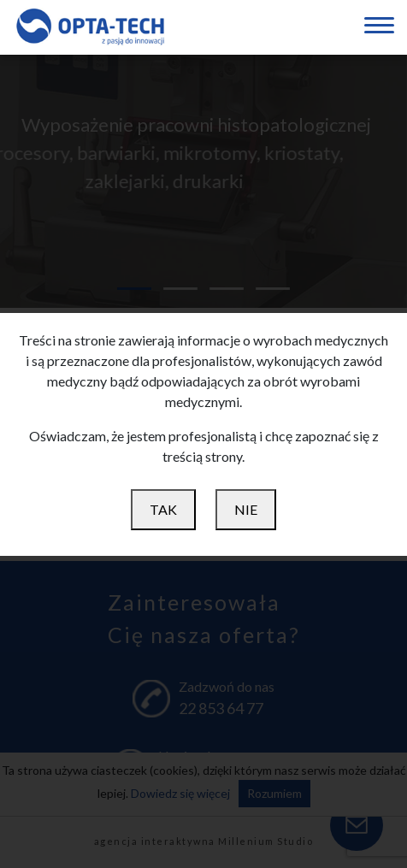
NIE (246, 509)
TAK (163, 509)
